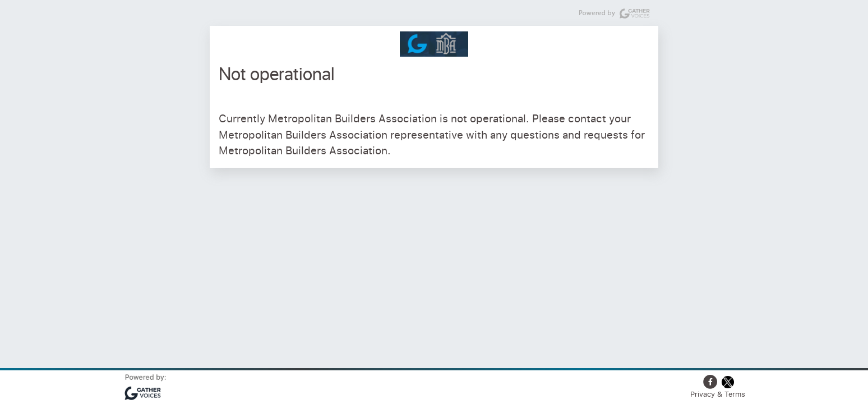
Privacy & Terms (718, 394)
